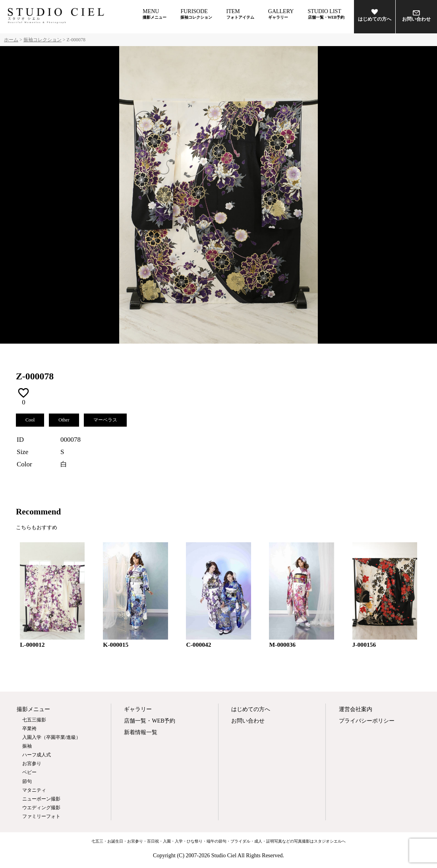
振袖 (27, 746)
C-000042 (198, 645)
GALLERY (281, 14)
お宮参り (32, 764)
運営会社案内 (355, 709)
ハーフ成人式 (37, 755)
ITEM (240, 14)
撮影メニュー (33, 709)
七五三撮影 (34, 720)
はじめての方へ (375, 15)
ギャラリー (138, 709)
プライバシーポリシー (366, 721)
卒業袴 (29, 729)
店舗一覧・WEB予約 (150, 721)
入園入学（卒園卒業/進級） (51, 737)
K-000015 (116, 645)
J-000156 (364, 645)
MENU (155, 14)
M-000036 (282, 645)
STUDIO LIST (326, 14)
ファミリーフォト (41, 816)
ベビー (29, 772)
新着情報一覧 (141, 732)
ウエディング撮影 (41, 808)
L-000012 (32, 645)
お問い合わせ (416, 16)
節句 (27, 781)
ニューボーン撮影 (41, 799)
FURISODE (196, 14)
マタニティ (34, 790)
